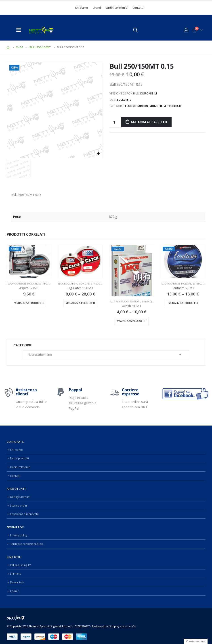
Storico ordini (19, 504)
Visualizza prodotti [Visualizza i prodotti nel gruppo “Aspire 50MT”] (29, 303)
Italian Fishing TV (21, 563)
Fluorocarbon (137, 106)
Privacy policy (19, 533)
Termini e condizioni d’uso (28, 542)
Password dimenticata (25, 512)
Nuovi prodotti (20, 458)
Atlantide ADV (128, 623)
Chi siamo (82, 8)
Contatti (138, 8)
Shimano (16, 571)
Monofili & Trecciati (165, 106)
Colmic (14, 588)
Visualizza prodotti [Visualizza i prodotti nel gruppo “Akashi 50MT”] (132, 321)
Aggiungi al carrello (149, 122)
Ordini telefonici (117, 8)
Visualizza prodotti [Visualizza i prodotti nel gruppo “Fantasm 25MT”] (183, 303)
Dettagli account (21, 496)
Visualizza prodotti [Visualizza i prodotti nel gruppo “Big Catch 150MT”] (80, 303)
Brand (97, 8)
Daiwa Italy (17, 579)
